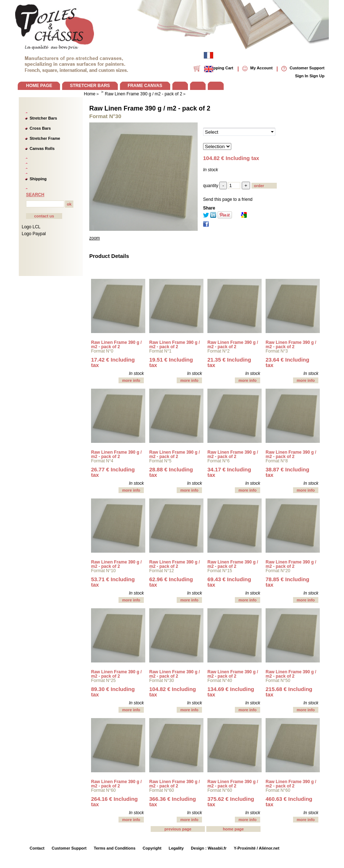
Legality (176, 848)
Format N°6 (218, 461)
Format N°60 (103, 790)
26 (113, 472)
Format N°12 (162, 571)
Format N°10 (103, 571)
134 (231, 692)
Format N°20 (278, 571)
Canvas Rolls (42, 148)
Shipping (38, 179)
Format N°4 (102, 461)
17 (113, 362)
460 (289, 802)
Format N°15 (220, 571)
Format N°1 (160, 351)
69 (229, 582)
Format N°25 (103, 681)
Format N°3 (277, 351)
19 (171, 362)
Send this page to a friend (228, 199)
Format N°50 (278, 681)
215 (289, 692)
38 (287, 472)
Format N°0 (102, 351)
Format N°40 (220, 681)
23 (287, 362)
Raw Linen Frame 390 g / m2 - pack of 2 (150, 108)
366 (173, 802)
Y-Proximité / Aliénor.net (257, 848)
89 (113, 692)
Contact (37, 848)
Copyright (152, 848)
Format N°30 (162, 681)
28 (171, 472)
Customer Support (69, 848)
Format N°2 (218, 351)
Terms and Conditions (115, 848)
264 (114, 802)
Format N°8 (277, 461)
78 (287, 582)
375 (231, 802)
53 (113, 582)
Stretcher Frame (45, 138)
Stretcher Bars (43, 118)
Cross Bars (40, 128)
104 (173, 692)
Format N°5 (160, 461)
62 (171, 582)
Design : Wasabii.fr (209, 848)
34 (229, 472)
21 (229, 362)
